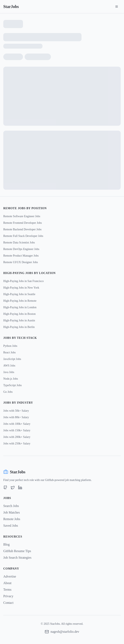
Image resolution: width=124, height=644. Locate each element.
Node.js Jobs (11, 379)
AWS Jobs (9, 366)
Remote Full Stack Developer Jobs (23, 236)
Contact (8, 603)
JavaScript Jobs (12, 359)
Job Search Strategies (17, 558)
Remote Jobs (12, 519)
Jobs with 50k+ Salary (16, 411)
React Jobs (9, 352)
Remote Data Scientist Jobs (19, 243)
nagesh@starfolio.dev (65, 632)
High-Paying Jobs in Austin (19, 320)
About (7, 583)
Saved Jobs (11, 526)
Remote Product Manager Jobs (21, 256)
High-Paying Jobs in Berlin (19, 327)
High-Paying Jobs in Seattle (19, 294)
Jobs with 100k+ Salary (17, 424)
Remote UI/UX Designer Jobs (21, 262)
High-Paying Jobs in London (20, 307)
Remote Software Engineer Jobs (22, 216)
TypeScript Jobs (13, 385)
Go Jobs (8, 392)
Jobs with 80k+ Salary (16, 417)
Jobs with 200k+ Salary (17, 437)
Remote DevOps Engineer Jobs (21, 249)
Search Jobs (11, 506)
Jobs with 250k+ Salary (17, 444)
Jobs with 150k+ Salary (17, 430)
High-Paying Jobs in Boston (20, 314)
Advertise (10, 576)
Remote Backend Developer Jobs (22, 229)
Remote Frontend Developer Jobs (23, 223)
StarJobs (11, 7)
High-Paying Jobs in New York (21, 288)
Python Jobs (10, 346)
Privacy (8, 596)
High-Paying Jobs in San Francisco (24, 281)
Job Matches (11, 512)
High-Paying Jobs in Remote (20, 301)
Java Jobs (9, 372)
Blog (6, 544)
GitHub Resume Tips (17, 551)
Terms (7, 590)
